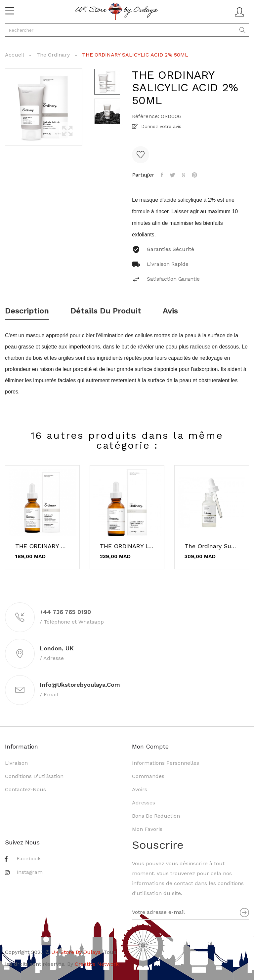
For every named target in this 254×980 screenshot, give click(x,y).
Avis (170, 311)
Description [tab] (27, 311)
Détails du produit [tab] (106, 311)
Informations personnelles (166, 763)
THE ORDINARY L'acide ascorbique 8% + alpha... (127, 546)
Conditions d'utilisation (34, 776)
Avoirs (140, 789)
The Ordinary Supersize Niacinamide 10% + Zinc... (212, 546)
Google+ (184, 175)
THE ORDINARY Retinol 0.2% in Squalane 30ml (42, 546)
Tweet (172, 175)
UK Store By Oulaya (76, 952)
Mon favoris (147, 829)
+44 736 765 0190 (65, 612)
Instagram (30, 872)
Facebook (29, 858)
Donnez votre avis (160, 126)
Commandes (148, 776)
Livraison (16, 763)
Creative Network (97, 964)
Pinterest (194, 175)
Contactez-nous (25, 789)
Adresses (144, 803)
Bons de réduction (156, 816)
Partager (162, 175)
